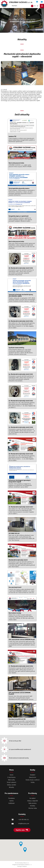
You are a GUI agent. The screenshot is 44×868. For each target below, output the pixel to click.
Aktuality (11, 787)
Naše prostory (33, 803)
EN (35, 6)
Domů (11, 775)
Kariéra (11, 801)
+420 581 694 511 (37, 2)
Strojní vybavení (11, 782)
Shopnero (25, 866)
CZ (32, 6)
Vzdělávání (11, 803)
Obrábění (33, 775)
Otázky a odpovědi (33, 801)
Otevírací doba (33, 808)
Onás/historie (11, 777)
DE (38, 6)
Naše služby (11, 780)
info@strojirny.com (42, 2)
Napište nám (20, 830)
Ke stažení (33, 798)
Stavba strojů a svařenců (33, 780)
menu (42, 6)
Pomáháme (11, 798)
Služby (33, 782)
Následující (41, 20)
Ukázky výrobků (11, 785)
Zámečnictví (33, 777)
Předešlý (3, 20)
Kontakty (33, 806)
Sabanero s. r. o (28, 865)
